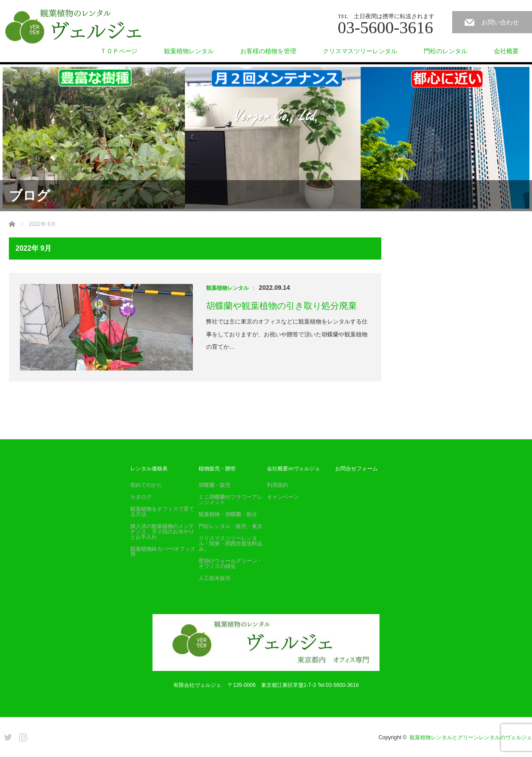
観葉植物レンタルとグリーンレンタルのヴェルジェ (471, 737)
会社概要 (506, 51)
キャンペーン (283, 497)
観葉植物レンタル (189, 51)
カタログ (141, 497)
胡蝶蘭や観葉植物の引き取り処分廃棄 (282, 306)
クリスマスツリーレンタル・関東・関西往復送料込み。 (231, 544)
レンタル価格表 (149, 469)
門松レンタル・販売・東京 (231, 526)
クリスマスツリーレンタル (360, 51)
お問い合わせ (500, 22)
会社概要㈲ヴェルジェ (293, 469)
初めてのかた (146, 485)
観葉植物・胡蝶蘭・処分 (228, 514)
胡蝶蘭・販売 (215, 485)
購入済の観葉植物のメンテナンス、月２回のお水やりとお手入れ (162, 532)
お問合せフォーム (356, 469)
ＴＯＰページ (119, 51)
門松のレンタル (446, 51)
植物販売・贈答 (217, 469)
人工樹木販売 (215, 578)
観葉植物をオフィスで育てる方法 (162, 512)
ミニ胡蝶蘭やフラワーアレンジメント (231, 500)
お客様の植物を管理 (268, 51)
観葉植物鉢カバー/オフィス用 (163, 552)
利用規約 (278, 485)
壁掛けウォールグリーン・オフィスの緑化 (231, 564)
